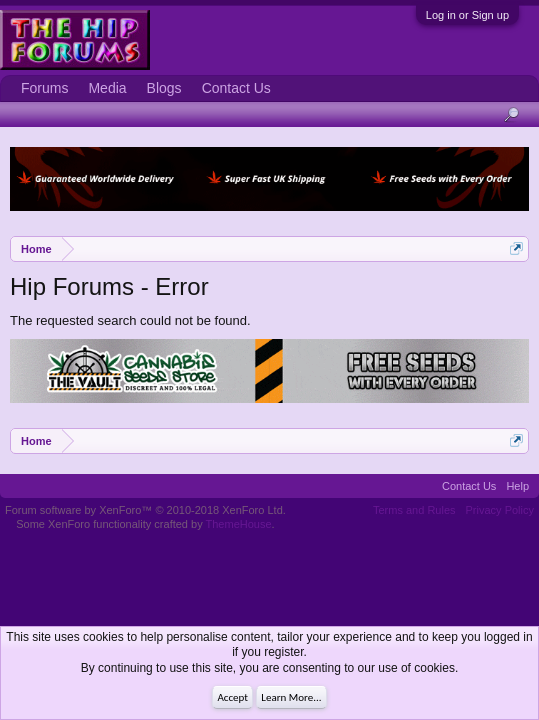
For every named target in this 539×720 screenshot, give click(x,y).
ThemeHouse (239, 524)
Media (107, 88)
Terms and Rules (414, 510)
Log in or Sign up (467, 15)
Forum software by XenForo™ (145, 510)
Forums (44, 88)
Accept (232, 697)
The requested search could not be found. (130, 320)
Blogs (164, 88)
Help (517, 486)
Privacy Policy (500, 510)
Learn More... (291, 697)
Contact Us (236, 88)
